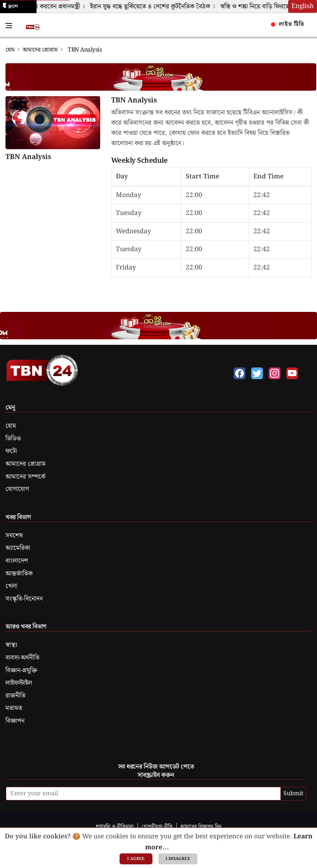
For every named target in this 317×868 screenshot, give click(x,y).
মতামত (14, 708)
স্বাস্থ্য (11, 645)
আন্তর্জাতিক (19, 574)
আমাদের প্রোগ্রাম (40, 50)
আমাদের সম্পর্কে (25, 477)
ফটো (11, 451)
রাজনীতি (16, 696)
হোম (10, 50)
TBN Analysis (28, 157)
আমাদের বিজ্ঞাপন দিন (201, 827)
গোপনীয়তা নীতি (157, 827)
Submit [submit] (293, 794)
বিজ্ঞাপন (15, 721)
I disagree (178, 859)
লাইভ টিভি (288, 24)
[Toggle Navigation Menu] (9, 26)
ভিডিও (13, 439)
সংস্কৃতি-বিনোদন (24, 599)
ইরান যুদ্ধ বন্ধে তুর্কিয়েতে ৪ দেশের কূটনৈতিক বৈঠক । (155, 7)
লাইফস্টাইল (19, 683)
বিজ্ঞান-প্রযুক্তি (21, 671)
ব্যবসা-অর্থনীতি (22, 658)
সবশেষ (14, 536)
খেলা (11, 586)
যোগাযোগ (17, 489)
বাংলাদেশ (17, 561)
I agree (136, 859)
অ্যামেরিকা (18, 548)
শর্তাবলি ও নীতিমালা (115, 827)
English (303, 6)
